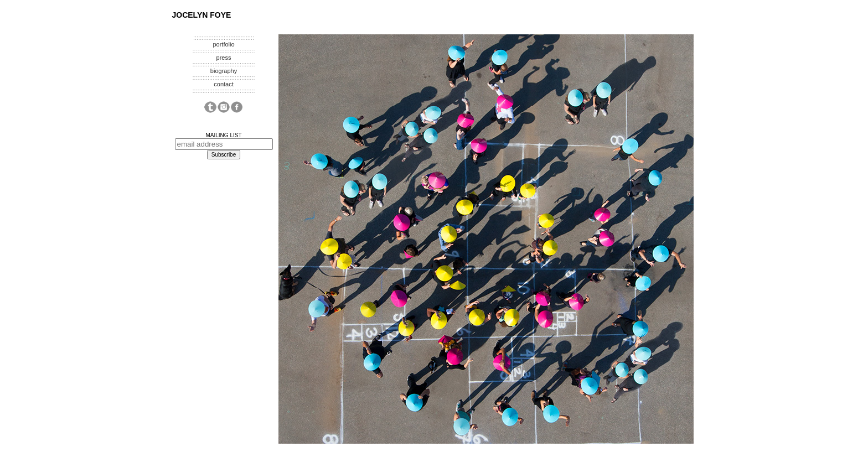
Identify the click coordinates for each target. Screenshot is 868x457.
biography (224, 71)
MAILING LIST (223, 135)
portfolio (223, 44)
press (224, 58)
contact (223, 84)
